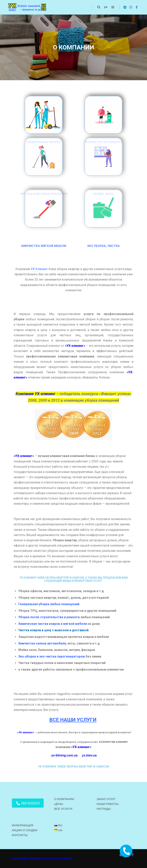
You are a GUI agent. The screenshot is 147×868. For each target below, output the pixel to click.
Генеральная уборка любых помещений (49, 604)
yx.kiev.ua (89, 755)
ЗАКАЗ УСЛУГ (106, 799)
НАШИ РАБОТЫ (107, 804)
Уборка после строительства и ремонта (49, 617)
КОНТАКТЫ (20, 835)
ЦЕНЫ (59, 804)
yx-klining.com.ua (64, 755)
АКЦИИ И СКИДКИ (25, 830)
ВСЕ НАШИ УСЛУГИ (73, 720)
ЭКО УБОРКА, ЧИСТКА (103, 246)
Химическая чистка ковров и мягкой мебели (53, 624)
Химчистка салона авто (36, 643)
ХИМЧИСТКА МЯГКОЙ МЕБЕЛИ (44, 246)
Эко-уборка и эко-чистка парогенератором (52, 656)
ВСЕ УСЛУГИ (63, 809)
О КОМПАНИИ (64, 799)
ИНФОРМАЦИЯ (23, 825)
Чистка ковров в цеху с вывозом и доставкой (53, 630)
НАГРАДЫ (104, 809)
